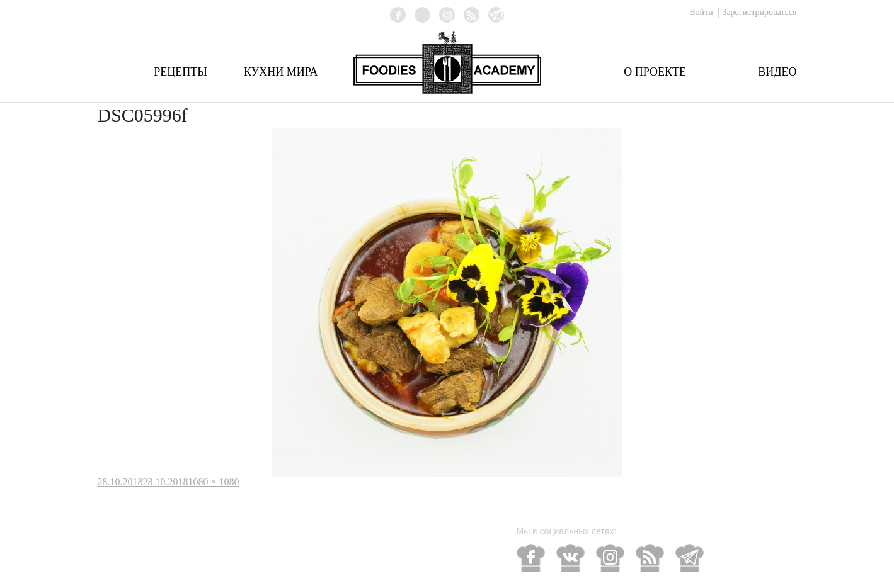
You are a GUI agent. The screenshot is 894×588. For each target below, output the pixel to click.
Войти (702, 12)
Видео (777, 72)
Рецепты (181, 72)
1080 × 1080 (214, 482)
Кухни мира (281, 72)
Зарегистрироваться (759, 12)
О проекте (655, 72)
